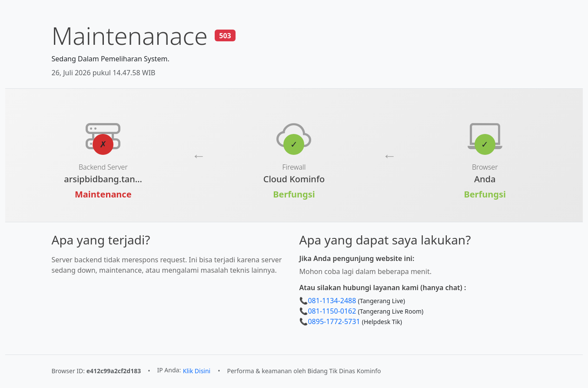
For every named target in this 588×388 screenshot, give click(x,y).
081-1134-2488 (332, 301)
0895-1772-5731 (334, 321)
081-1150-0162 (332, 311)
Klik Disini (197, 371)
